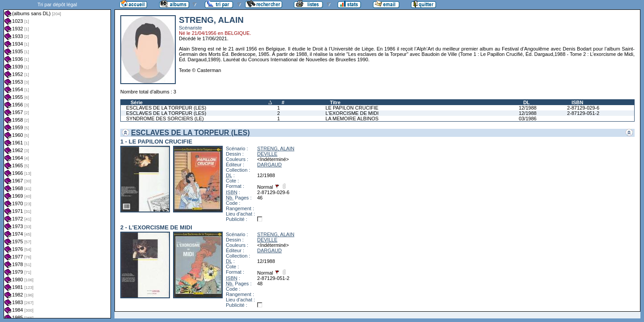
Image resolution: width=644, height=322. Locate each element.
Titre (335, 102)
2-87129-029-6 (583, 108)
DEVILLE (267, 154)
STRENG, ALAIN (276, 148)
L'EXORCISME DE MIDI (352, 113)
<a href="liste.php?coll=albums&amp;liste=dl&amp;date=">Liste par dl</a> (57, 159)
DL (527, 102)
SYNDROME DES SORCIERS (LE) (165, 119)
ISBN (577, 102)
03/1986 (528, 119)
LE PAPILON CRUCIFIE (352, 108)
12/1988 (528, 108)
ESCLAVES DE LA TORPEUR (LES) (166, 108)
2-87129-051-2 (583, 113)
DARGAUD (269, 165)
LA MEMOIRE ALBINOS (352, 119)
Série (137, 102)
